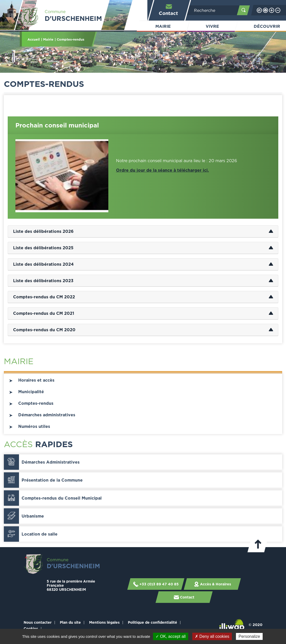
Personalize (249, 636)
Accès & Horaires (212, 584)
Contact (169, 10)
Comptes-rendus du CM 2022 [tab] (44, 297)
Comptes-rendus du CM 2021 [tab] (44, 313)
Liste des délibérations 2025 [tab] (43, 248)
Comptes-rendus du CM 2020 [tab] (44, 330)
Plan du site (70, 622)
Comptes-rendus (36, 403)
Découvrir (267, 26)
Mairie (163, 26)
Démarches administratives (47, 415)
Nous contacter (38, 622)
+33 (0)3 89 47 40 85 (156, 584)
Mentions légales (104, 622)
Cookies (31, 628)
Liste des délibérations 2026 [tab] (43, 231)
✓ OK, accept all (171, 636)
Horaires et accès (36, 380)
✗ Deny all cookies (212, 636)
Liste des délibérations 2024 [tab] (43, 264)
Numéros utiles (34, 426)
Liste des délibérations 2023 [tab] (43, 281)
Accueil (34, 39)
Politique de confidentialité (152, 622)
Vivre (212, 26)
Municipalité (31, 392)
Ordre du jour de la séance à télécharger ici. (163, 170)
